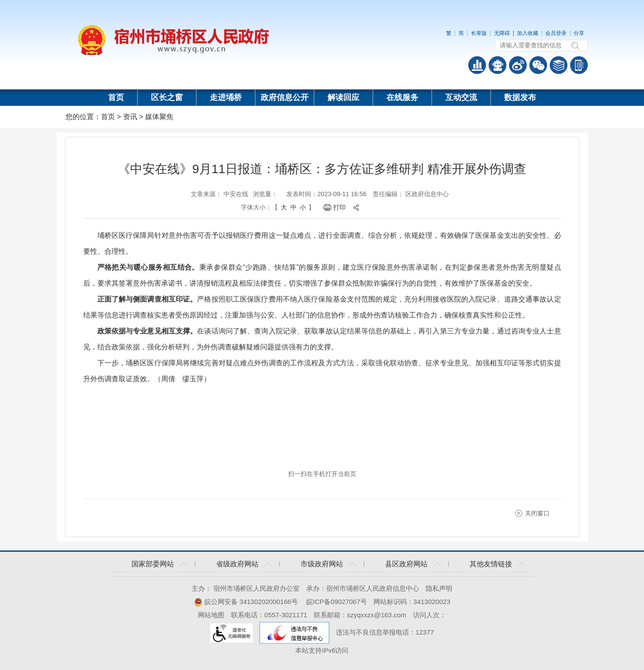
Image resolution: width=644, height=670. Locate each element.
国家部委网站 (153, 564)
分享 (579, 33)
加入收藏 (528, 33)
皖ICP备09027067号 (337, 602)
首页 (116, 97)
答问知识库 (559, 65)
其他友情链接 (491, 564)
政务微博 (518, 65)
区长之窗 (167, 97)
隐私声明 (439, 588)
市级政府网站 (322, 564)
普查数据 (477, 65)
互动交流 (461, 97)
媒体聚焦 (159, 117)
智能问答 (497, 65)
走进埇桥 (226, 97)
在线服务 (402, 97)
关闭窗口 (537, 513)
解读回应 (343, 97)
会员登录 (556, 33)
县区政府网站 (406, 564)
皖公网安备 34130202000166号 (246, 602)
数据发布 (520, 97)
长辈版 (479, 33)
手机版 (579, 65)
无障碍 (502, 33)
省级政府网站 (237, 564)
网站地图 (211, 615)
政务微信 (538, 65)
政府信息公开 (285, 97)
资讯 (130, 117)
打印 (339, 207)
